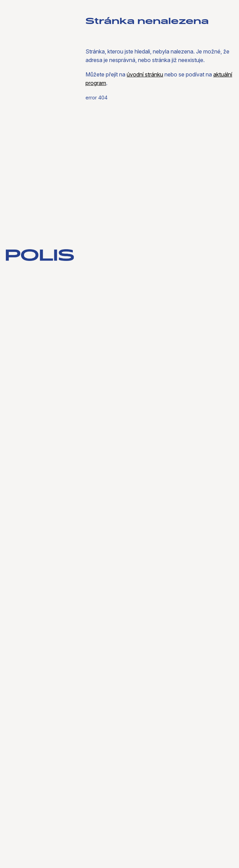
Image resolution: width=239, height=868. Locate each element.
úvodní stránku (145, 74)
